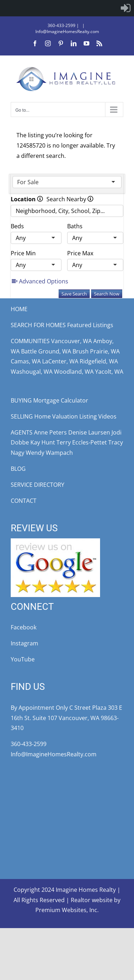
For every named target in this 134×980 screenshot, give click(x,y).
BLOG (18, 469)
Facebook (24, 627)
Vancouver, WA (71, 341)
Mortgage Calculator (61, 400)
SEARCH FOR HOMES (38, 325)
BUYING (21, 400)
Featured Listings (90, 325)
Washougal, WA (32, 372)
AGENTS (22, 432)
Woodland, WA (74, 372)
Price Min (23, 253)
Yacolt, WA (109, 372)
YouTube (23, 659)
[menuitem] (126, 8)
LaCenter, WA (60, 361)
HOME (19, 309)
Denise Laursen (89, 432)
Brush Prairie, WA (96, 351)
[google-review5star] (55, 541)
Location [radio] (27, 199)
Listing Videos (98, 416)
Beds (17, 226)
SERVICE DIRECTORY (38, 485)
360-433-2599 (61, 25)
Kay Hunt (43, 442)
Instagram (24, 643)
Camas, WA (26, 361)
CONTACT (24, 501)
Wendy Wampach (49, 453)
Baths (75, 226)
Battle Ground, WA (46, 351)
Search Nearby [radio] (70, 199)
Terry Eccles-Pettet (82, 442)
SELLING (22, 416)
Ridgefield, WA (99, 361)
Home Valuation (56, 416)
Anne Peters (50, 432)
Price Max (80, 253)
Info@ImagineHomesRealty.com (67, 31)
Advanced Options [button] (40, 281)
